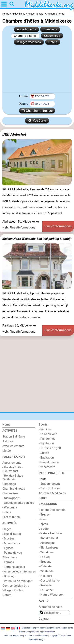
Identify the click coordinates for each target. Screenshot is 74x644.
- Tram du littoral (50, 488)
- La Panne (46, 590)
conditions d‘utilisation (13, 636)
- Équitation (46, 443)
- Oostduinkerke (49, 581)
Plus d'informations (22, 228)
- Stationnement (49, 484)
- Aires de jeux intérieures (19, 572)
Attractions (10, 557)
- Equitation (46, 458)
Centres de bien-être (16, 586)
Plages (7, 529)
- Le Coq (44, 557)
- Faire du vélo (48, 434)
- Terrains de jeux (14, 567)
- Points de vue (12, 553)
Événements (47, 467)
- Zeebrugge (47, 543)
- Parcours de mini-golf (17, 581)
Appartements (26, 29)
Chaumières (52, 36)
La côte (44, 529)
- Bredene (45, 562)
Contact (44, 619)
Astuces (8, 441)
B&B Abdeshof (14, 134)
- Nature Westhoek (51, 595)
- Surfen (44, 453)
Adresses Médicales (52, 493)
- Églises (8, 548)
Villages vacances (29, 42)
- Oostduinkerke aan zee (18, 503)
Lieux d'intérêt (12, 534)
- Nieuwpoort (11, 498)
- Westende (10, 507)
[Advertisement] (37, 68)
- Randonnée (47, 439)
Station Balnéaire (14, 437)
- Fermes (8, 562)
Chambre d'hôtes (25, 36)
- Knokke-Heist (48, 538)
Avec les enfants (13, 446)
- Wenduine (46, 552)
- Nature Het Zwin (50, 533)
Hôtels (53, 42)
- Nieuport (45, 576)
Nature (7, 595)
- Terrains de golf (50, 448)
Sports (43, 425)
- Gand (43, 519)
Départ (24, 104)
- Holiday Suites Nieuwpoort (13, 469)
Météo (7, 451)
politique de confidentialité (36, 636)
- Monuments (11, 543)
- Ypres (43, 524)
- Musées (8, 539)
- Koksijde (45, 585)
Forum (43, 498)
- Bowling (8, 576)
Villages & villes (13, 590)
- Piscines (45, 429)
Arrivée (24, 96)
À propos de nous (51, 607)
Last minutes (11, 517)
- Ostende (45, 566)
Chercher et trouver (37, 111)
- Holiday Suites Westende (13, 477)
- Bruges (44, 515)
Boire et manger (49, 462)
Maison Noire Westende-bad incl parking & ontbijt (37, 239)
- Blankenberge (49, 548)
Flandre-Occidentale (52, 510)
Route (43, 479)
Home (6, 425)
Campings (50, 29)
